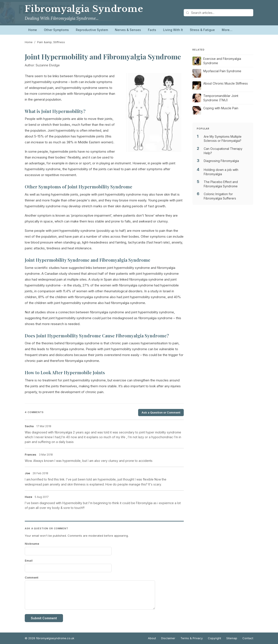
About (152, 638)
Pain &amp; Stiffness (51, 42)
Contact (248, 638)
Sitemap (232, 638)
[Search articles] (218, 13)
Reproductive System (92, 30)
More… (227, 30)
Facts (152, 30)
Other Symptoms (56, 30)
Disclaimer (168, 638)
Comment (31, 577)
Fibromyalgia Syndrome (84, 9)
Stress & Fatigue (202, 30)
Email (29, 561)
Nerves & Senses (128, 30)
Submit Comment (44, 618)
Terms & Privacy (192, 638)
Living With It (173, 30)
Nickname (32, 544)
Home (33, 30)
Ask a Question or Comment (161, 412)
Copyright (214, 638)
